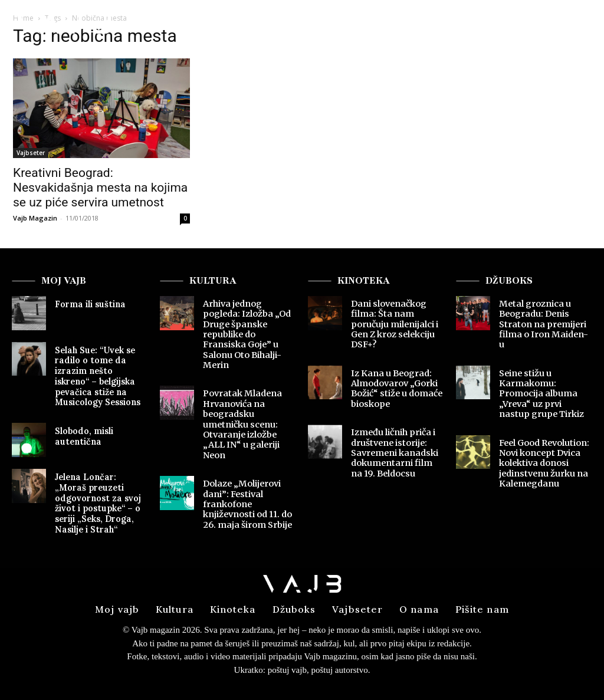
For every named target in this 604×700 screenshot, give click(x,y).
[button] (570, 26)
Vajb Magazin (35, 218)
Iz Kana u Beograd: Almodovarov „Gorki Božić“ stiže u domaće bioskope (396, 386)
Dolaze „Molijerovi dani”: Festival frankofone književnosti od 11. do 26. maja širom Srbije (247, 499)
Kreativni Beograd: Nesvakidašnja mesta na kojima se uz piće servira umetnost (100, 188)
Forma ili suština (88, 304)
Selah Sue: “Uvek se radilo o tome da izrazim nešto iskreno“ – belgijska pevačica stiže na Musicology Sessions (100, 374)
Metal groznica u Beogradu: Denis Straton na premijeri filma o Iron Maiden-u (544, 318)
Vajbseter (31, 153)
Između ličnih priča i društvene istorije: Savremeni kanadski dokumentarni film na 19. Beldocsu (397, 449)
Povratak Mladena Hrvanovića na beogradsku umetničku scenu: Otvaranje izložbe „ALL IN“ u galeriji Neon (241, 421)
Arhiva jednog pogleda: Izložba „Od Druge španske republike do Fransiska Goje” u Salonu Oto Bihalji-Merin (246, 333)
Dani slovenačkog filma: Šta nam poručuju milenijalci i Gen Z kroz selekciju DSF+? (394, 323)
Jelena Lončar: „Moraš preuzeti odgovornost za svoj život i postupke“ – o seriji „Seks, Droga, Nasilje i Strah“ (100, 498)
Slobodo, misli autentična (83, 432)
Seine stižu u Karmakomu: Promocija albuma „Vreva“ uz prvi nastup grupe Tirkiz (546, 381)
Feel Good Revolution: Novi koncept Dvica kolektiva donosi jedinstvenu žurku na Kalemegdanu (544, 449)
